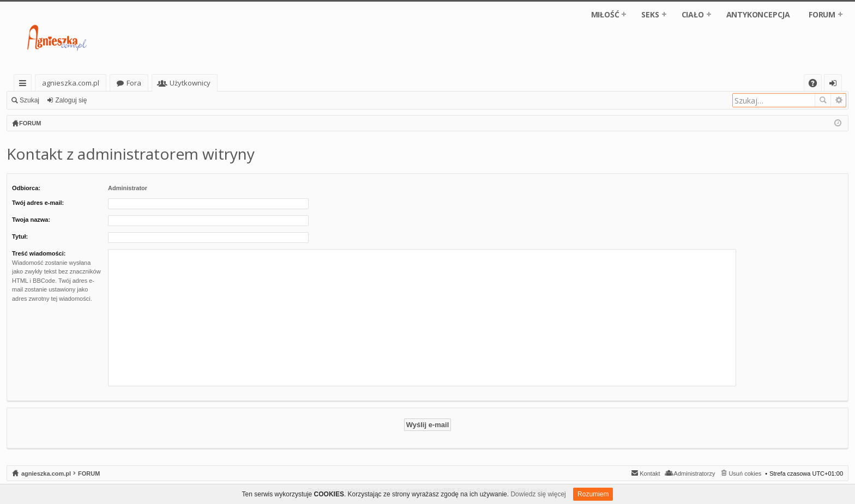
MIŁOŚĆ (605, 14)
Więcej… (25, 85)
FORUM (822, 14)
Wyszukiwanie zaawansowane (838, 100)
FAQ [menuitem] (816, 85)
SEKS (650, 14)
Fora (134, 83)
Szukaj (29, 100)
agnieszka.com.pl (71, 83)
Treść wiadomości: (39, 253)
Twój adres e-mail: (38, 203)
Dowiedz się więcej (538, 494)
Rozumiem (593, 494)
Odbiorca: (26, 188)
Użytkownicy (190, 83)
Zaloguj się (71, 100)
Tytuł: (20, 236)
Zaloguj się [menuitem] (835, 85)
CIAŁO (693, 14)
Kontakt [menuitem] (650, 473)
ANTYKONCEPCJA (758, 14)
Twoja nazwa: (31, 220)
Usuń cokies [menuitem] (745, 473)
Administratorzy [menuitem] (695, 473)
